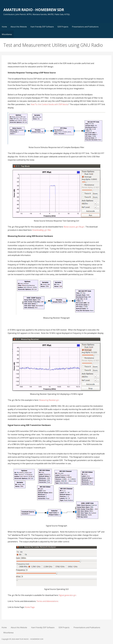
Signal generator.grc (68, 595)
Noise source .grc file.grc (74, 227)
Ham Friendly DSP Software (42, 27)
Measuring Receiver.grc (49, 400)
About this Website (19, 27)
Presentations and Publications (85, 27)
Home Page (30, 607)
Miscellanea (7, 34)
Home (4, 27)
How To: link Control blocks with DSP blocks (49, 104)
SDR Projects (63, 27)
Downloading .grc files (42, 230)
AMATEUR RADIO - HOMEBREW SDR (34, 10)
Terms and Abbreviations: (47, 601)
